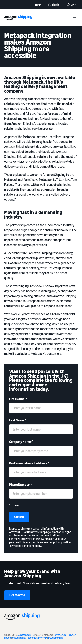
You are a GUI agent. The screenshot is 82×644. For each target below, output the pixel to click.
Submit (19, 517)
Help (38, 4)
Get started (17, 595)
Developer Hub (57, 638)
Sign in (54, 4)
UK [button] (72, 5)
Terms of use (60, 635)
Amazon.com (26, 635)
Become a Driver (37, 638)
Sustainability (19, 638)
